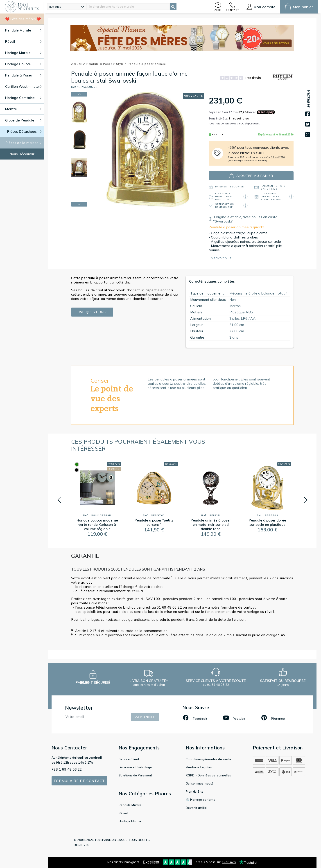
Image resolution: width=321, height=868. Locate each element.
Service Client (129, 759)
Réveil (123, 813)
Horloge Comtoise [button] (23, 98)
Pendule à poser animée (147, 64)
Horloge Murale (130, 821)
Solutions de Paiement (135, 775)
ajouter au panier (251, 176)
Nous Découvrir (22, 154)
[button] (218, 7)
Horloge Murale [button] (23, 53)
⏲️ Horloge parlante (201, 800)
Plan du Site (195, 792)
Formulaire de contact (79, 781)
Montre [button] (23, 109)
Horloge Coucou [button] (23, 64)
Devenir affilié (196, 808)
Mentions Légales (199, 767)
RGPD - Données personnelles (208, 775)
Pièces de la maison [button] (24, 143)
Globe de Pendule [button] (23, 120)
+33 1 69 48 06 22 (67, 769)
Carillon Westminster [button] (23, 87)
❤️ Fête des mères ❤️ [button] (23, 19)
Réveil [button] (23, 42)
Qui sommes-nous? (200, 783)
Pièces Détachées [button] (24, 132)
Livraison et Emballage (135, 767)
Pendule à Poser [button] (23, 75)
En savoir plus (220, 258)
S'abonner (145, 717)
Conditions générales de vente (209, 759)
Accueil (78, 64)
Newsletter (79, 708)
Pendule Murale (130, 805)
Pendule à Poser (101, 64)
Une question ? (92, 312)
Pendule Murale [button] (23, 30)
